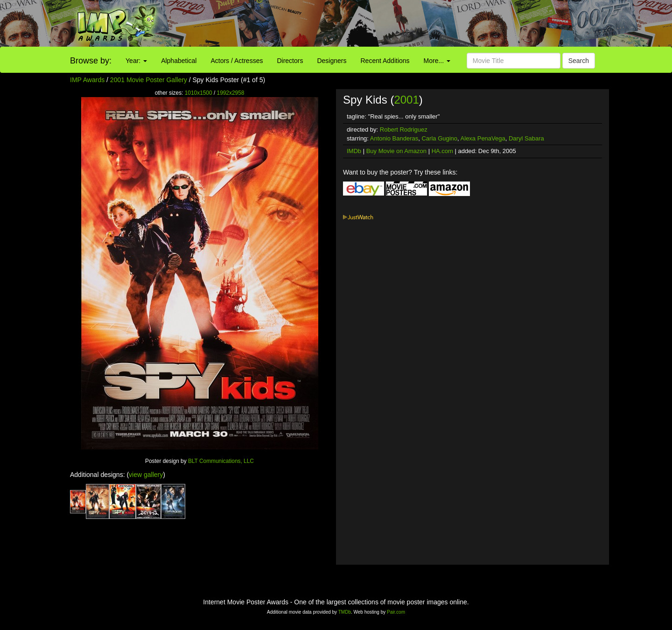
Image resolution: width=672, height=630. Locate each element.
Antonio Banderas (394, 138)
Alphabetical (179, 61)
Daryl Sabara (526, 138)
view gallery (146, 475)
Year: (136, 61)
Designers (332, 61)
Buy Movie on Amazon (396, 151)
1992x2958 (231, 93)
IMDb (354, 151)
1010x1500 (199, 93)
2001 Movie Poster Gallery (149, 80)
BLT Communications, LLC (221, 461)
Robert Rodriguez (404, 129)
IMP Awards (87, 80)
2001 (406, 100)
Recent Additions (385, 61)
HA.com (442, 151)
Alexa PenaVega (483, 138)
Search (579, 61)
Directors (290, 61)
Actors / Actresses (237, 61)
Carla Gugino (439, 138)
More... (437, 61)
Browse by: (91, 61)
